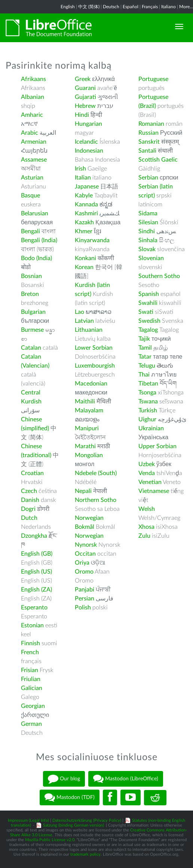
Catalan (31, 348)
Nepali (83, 491)
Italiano (169, 7)
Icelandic (86, 142)
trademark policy (85, 854)
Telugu (147, 366)
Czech (29, 491)
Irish (80, 169)
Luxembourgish (95, 366)
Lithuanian (89, 330)
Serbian (148, 178)
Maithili (85, 402)
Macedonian (91, 384)
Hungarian (88, 124)
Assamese (34, 160)
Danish (30, 500)
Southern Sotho (159, 276)
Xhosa (146, 527)
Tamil (145, 348)
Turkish (148, 410)
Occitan (85, 554)
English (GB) (37, 554)
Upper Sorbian (157, 446)
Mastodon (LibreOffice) (126, 779)
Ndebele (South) (96, 473)
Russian (148, 133)
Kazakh (84, 222)
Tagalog (148, 330)
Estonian (32, 625)
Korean (84, 267)
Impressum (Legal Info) (28, 820)
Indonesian (89, 151)
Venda (147, 473)
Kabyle (84, 196)
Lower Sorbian (94, 348)
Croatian (32, 473)
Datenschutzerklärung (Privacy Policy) (87, 820)
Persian (85, 599)
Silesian (148, 222)
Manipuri (87, 428)
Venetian (150, 482)
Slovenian (151, 258)
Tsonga (147, 393)
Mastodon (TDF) (70, 797)
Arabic (30, 133)
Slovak (147, 249)
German (31, 724)
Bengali (30, 231)
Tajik (144, 339)
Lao (79, 312)
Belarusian (35, 213)
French (30, 652)
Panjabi (85, 590)
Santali (147, 151)
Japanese (87, 187)
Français (150, 7)
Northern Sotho (96, 500)
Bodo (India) (36, 258)
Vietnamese (154, 491)
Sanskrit (149, 142)
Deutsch (111, 7)
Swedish (149, 321)
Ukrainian (151, 428)
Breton (30, 294)
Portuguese (153, 79)
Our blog (64, 779)
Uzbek (147, 464)
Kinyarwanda (92, 240)
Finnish (30, 643)
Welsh (147, 509)
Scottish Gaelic (158, 160)
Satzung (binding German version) (73, 825)
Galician (32, 688)
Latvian (84, 321)
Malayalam (89, 410)
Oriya (82, 563)
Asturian (32, 178)
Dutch (29, 518)
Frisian (30, 670)
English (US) (36, 572)
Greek (83, 79)
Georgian (33, 706)
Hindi (82, 115)
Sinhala (148, 240)
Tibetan (148, 384)
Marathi (85, 446)
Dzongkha (34, 536)
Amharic (32, 115)
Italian (83, 178)
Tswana (148, 402)
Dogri (28, 509)
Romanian (151, 124)
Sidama (148, 213)
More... (186, 7)
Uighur (147, 419)
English (68, 7)
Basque (30, 196)
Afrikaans (33, 79)
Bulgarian (33, 312)
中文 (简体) (89, 7)
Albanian (33, 97)
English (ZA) (36, 590)
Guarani (85, 88)
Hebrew (85, 106)
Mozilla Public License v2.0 (50, 840)
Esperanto (34, 608)
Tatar (145, 357)
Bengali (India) (39, 240)
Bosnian (31, 276)
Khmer (84, 231)
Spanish (149, 294)
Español (131, 7)
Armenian (34, 142)
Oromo (84, 572)
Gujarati (85, 97)
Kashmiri (86, 213)
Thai (144, 375)
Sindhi (147, 231)
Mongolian (89, 455)
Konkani (85, 258)
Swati (146, 312)
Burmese (32, 330)
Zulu (144, 536)
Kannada (86, 204)
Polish (83, 608)
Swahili (149, 303)
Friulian (31, 679)
